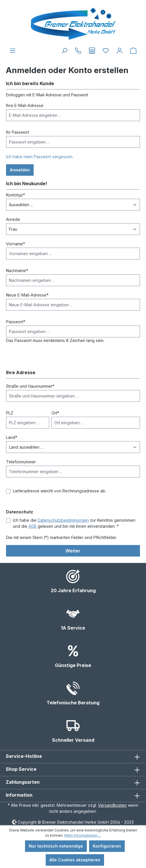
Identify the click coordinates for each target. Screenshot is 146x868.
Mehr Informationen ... (83, 835)
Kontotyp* (16, 195)
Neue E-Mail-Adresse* (27, 295)
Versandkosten (112, 805)
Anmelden (20, 170)
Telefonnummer (21, 462)
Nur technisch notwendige (56, 846)
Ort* (55, 413)
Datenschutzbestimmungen (63, 520)
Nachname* (17, 270)
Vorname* (16, 244)
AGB (32, 526)
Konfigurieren (107, 846)
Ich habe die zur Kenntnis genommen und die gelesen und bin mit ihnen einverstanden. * (74, 523)
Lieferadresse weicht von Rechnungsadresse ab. (59, 491)
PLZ (10, 413)
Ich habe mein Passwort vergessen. (40, 157)
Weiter (73, 551)
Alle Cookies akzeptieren (75, 860)
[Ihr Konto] (120, 51)
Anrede (13, 219)
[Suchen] (64, 51)
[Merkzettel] (106, 51)
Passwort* (16, 322)
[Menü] (13, 51)
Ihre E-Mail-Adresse (25, 105)
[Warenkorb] (133, 51)
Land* (12, 437)
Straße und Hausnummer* (30, 386)
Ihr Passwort (18, 132)
